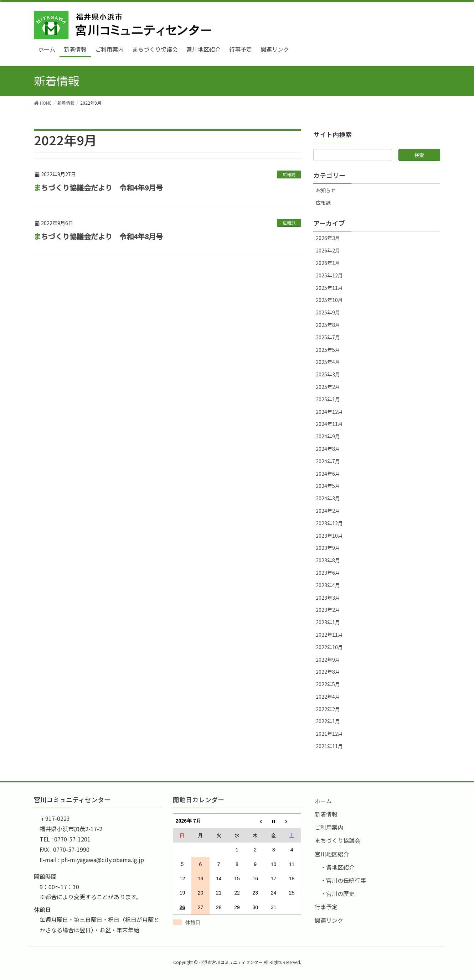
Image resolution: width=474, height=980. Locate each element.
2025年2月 (328, 387)
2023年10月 (329, 536)
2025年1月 (328, 399)
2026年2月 (328, 250)
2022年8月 (328, 672)
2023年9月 (328, 548)
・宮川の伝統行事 (343, 880)
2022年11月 (329, 635)
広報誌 (289, 174)
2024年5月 (328, 486)
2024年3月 (328, 498)
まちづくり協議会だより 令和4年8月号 (98, 236)
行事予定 (326, 907)
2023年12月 (329, 523)
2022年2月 (328, 709)
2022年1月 (328, 721)
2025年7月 (328, 337)
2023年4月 (328, 585)
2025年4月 (328, 362)
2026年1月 (328, 263)
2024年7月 (328, 461)
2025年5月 (328, 350)
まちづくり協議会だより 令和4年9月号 (98, 187)
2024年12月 (329, 412)
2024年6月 (328, 474)
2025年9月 (328, 312)
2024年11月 (329, 424)
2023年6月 (328, 573)
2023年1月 (328, 622)
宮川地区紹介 (332, 854)
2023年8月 (328, 560)
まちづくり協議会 (338, 840)
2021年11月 (329, 746)
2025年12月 (329, 275)
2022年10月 (329, 647)
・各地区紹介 (338, 867)
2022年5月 (328, 684)
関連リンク (329, 920)
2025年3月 (328, 374)
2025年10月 (329, 300)
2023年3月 (328, 598)
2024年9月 (328, 436)
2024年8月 (328, 449)
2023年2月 (328, 610)
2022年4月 (328, 697)
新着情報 (326, 814)
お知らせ (326, 190)
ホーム (323, 801)
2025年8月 (328, 325)
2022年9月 (328, 660)
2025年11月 (329, 288)
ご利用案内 (329, 827)
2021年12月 (329, 734)
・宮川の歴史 (338, 893)
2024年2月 (328, 511)
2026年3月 (328, 238)
